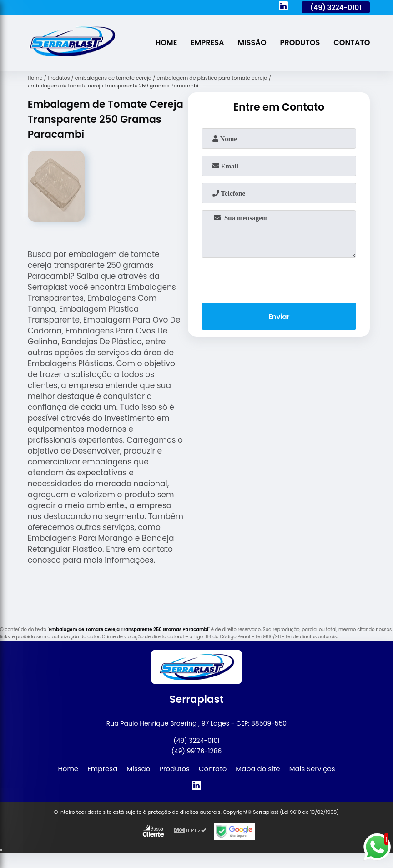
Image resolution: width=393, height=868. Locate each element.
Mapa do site (258, 769)
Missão (250, 43)
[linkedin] (283, 7)
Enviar (279, 317)
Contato (352, 43)
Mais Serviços (312, 769)
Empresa (205, 43)
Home (163, 43)
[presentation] (279, 278)
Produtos (299, 43)
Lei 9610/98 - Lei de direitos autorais (296, 637)
